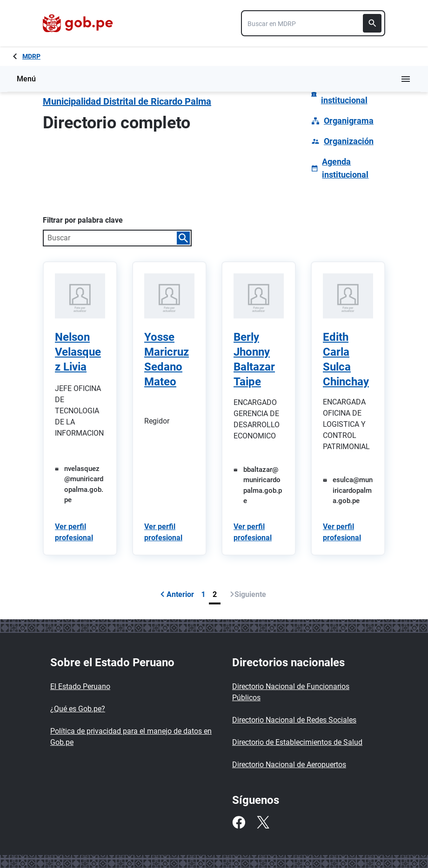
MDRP (31, 56)
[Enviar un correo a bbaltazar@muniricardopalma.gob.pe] (259, 485)
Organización (349, 141)
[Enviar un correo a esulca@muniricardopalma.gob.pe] (348, 490)
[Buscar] (372, 23)
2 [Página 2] (215, 594)
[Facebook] (239, 822)
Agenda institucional (345, 168)
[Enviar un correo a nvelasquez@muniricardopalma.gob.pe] (80, 484)
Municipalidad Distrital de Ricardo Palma (127, 101)
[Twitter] (263, 822)
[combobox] (313, 23)
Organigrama (349, 121)
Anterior (177, 594)
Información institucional (344, 94)
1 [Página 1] (203, 594)
